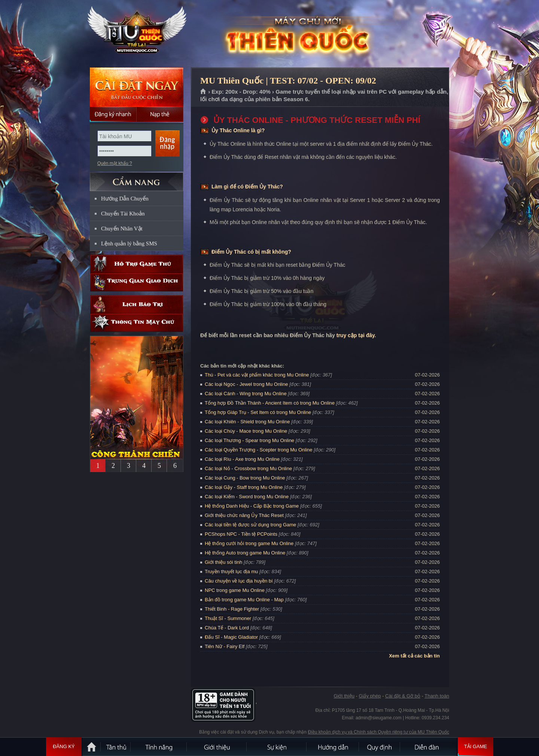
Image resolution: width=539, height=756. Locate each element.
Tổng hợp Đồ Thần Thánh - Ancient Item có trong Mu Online (270, 403)
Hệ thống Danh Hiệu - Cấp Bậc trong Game (252, 506)
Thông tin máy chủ (137, 323)
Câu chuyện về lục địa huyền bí (239, 581)
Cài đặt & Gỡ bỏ (403, 696)
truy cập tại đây (356, 335)
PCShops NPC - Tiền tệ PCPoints (241, 534)
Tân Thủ (116, 747)
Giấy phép (370, 696)
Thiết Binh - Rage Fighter (232, 609)
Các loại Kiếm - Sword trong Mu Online (247, 497)
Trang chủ (203, 92)
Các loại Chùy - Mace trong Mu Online (246, 431)
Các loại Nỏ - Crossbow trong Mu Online (248, 468)
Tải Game (476, 747)
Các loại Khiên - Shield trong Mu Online (247, 422)
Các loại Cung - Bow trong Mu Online (245, 478)
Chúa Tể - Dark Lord (227, 628)
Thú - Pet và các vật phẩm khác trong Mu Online (257, 375)
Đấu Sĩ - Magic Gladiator (231, 637)
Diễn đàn (429, 747)
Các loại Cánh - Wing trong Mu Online (246, 394)
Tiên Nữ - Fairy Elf (225, 646)
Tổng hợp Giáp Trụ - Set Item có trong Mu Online (258, 412)
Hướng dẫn (333, 747)
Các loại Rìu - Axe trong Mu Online (242, 459)
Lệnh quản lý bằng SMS (129, 244)
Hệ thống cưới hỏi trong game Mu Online (249, 543)
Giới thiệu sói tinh (223, 562)
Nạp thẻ (160, 114)
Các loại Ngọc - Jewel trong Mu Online (246, 384)
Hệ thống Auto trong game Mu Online (245, 553)
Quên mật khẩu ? (115, 163)
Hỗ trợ (137, 264)
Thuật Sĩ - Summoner (228, 618)
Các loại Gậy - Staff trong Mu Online (244, 487)
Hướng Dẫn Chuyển (125, 199)
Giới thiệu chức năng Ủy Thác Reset (244, 515)
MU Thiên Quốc (136, 34)
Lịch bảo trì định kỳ (137, 304)
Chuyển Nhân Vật (122, 229)
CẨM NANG (137, 179)
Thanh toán (437, 696)
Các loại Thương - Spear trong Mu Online (249, 440)
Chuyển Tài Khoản (123, 214)
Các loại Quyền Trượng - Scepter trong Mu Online (259, 450)
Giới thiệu (344, 696)
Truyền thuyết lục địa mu (231, 571)
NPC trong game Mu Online (235, 590)
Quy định (380, 747)
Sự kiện (277, 747)
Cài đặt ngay (137, 87)
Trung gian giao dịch (137, 282)
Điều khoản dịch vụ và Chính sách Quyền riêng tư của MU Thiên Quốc (378, 732)
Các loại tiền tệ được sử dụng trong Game (250, 525)
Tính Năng (159, 747)
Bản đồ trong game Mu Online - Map (244, 600)
